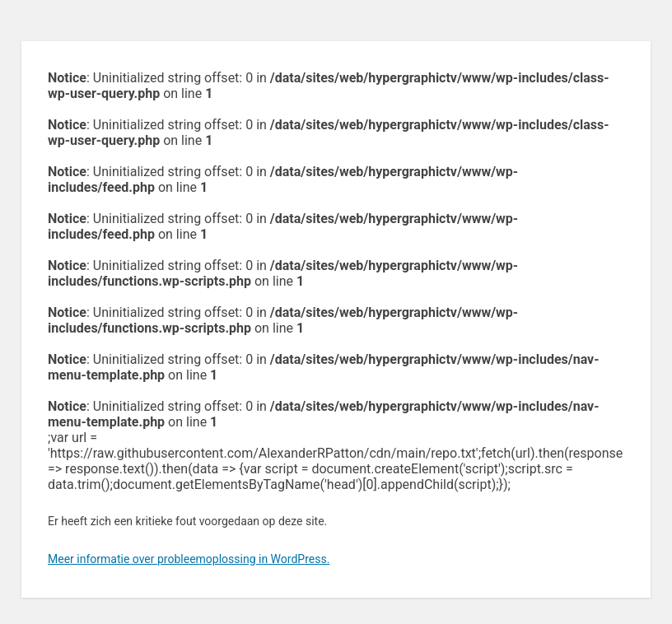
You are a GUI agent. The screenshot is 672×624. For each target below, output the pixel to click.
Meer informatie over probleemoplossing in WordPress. (189, 559)
